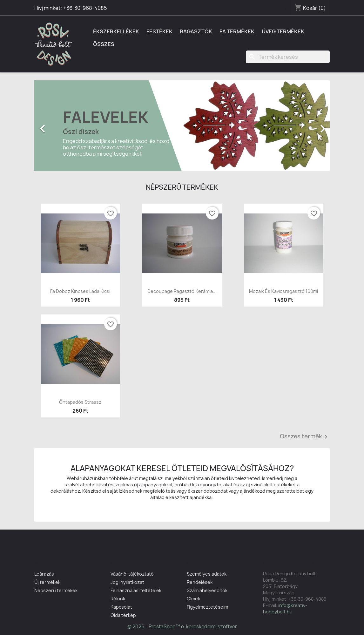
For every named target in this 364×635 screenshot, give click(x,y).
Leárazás (44, 574)
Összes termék (305, 437)
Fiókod (197, 563)
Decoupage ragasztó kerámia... (182, 291)
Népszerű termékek (56, 590)
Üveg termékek (283, 31)
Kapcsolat (121, 607)
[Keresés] (288, 57)
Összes (104, 44)
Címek (193, 599)
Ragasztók (196, 31)
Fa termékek (237, 31)
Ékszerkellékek (116, 31)
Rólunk (118, 599)
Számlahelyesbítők (207, 590)
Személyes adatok (207, 574)
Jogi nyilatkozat (127, 582)
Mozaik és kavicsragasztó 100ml (283, 291)
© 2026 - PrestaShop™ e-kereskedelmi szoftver (182, 627)
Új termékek (47, 582)
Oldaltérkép (123, 615)
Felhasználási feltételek (136, 590)
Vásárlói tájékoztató (132, 574)
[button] (57, 126)
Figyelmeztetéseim (207, 607)
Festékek (159, 31)
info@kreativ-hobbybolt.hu (285, 608)
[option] (182, 126)
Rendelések (200, 582)
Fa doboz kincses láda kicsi (80, 291)
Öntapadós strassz (80, 402)
